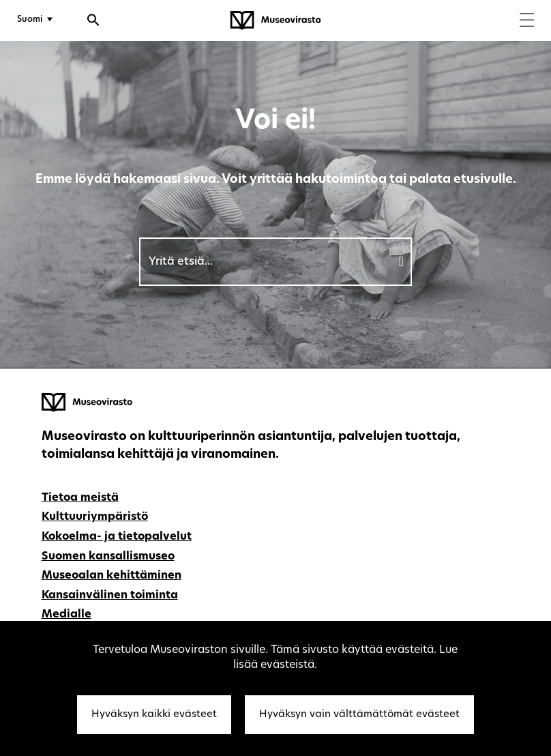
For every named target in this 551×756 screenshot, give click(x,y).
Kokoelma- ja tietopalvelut (117, 537)
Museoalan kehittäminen (111, 576)
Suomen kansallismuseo (108, 557)
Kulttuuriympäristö (95, 517)
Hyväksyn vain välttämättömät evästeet (359, 715)
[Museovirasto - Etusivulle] (275, 20)
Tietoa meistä (80, 498)
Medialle (66, 615)
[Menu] (527, 21)
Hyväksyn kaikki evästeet (154, 715)
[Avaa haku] (93, 22)
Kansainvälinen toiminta (110, 596)
